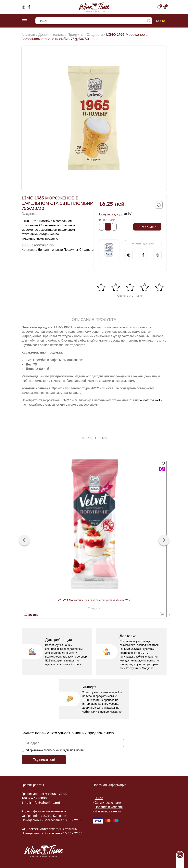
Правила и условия (109, 807)
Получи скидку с (116, 214)
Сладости (95, 34)
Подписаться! (44, 760)
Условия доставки (143, 243)
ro (158, 21)
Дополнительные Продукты (61, 34)
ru (164, 21)
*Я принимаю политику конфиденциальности (55, 750)
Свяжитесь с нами (108, 803)
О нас (99, 798)
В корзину (147, 227)
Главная (28, 34)
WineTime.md (150, 400)
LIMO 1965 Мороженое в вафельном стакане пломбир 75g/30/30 (85, 37)
